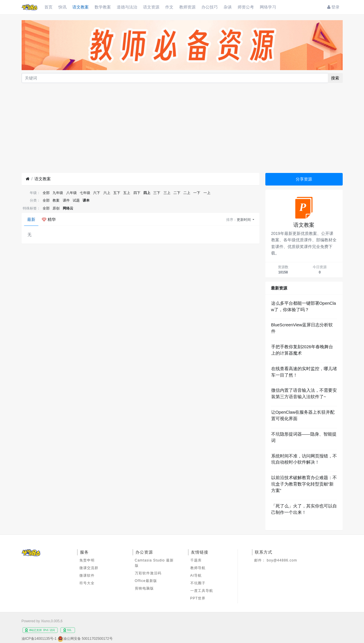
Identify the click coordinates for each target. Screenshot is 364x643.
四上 (147, 193)
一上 (207, 193)
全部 (46, 193)
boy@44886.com (282, 560)
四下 (137, 193)
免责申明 (87, 560)
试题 (76, 200)
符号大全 (87, 583)
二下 (177, 193)
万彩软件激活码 (148, 573)
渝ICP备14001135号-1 (39, 639)
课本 (86, 200)
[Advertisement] (182, 128)
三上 (167, 193)
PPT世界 (198, 598)
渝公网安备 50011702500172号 (88, 639)
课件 (66, 200)
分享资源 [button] (304, 179)
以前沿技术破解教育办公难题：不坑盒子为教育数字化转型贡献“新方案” (304, 484)
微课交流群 (89, 568)
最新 (31, 219)
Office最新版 (146, 581)
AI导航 (196, 576)
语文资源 (151, 7)
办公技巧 (210, 7)
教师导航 (198, 568)
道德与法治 (127, 7)
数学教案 (103, 7)
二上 (187, 193)
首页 (48, 7)
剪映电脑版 (144, 588)
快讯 (62, 7)
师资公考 (246, 7)
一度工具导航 (202, 591)
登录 (333, 7)
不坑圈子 (198, 583)
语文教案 (81, 7)
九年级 (58, 193)
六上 (107, 193)
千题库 (196, 560)
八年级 (72, 193)
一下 (197, 193)
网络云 (68, 208)
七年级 (85, 193)
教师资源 (187, 7)
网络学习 (268, 7)
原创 (56, 208)
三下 (157, 193)
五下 (117, 193)
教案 (56, 200)
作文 (169, 7)
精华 (49, 219)
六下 (97, 193)
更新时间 (244, 220)
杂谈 (228, 7)
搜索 (335, 78)
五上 (127, 193)
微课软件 (87, 576)
